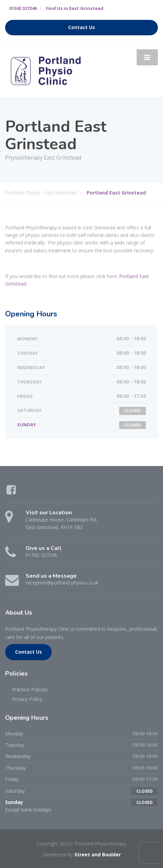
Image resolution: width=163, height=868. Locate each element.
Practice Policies (30, 689)
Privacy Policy (27, 699)
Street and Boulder (98, 854)
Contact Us (81, 27)
